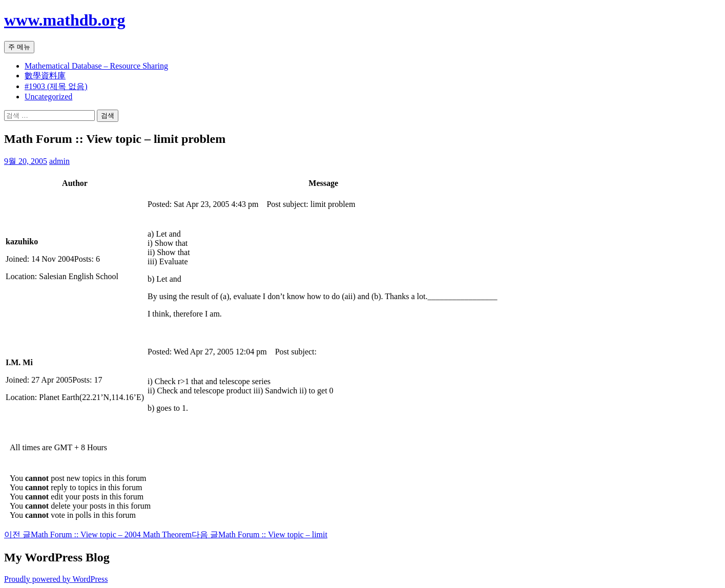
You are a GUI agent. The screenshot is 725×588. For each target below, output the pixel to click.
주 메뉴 (19, 47)
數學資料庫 (45, 76)
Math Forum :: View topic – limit (260, 534)
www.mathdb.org (65, 20)
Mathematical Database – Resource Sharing (96, 66)
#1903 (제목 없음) (56, 86)
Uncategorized (48, 97)
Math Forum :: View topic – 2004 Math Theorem (98, 534)
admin (59, 161)
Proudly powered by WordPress (56, 579)
